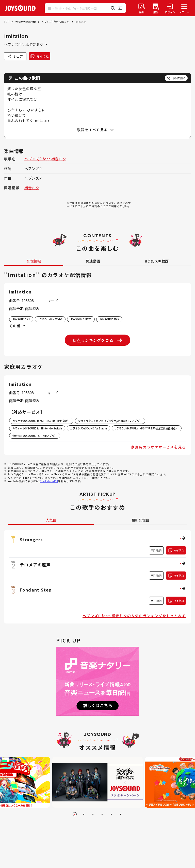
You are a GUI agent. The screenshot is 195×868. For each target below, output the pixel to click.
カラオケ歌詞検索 (25, 22)
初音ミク (32, 188)
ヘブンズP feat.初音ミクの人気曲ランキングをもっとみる (134, 616)
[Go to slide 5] (111, 814)
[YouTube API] (48, 481)
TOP (7, 22)
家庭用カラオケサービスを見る (158, 447)
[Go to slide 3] (93, 814)
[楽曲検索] (142, 8)
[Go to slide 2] (84, 814)
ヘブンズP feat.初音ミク (55, 22)
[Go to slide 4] (102, 814)
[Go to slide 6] (120, 814)
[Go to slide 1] (75, 814)
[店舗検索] (156, 8)
